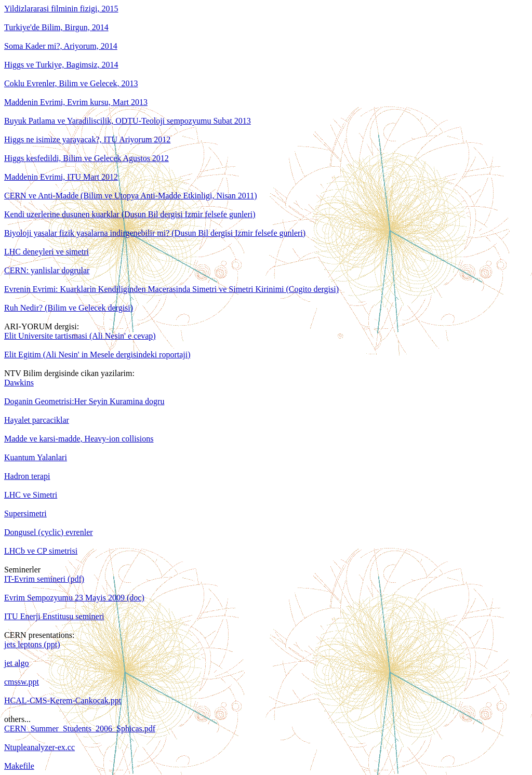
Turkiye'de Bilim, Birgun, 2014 (56, 27)
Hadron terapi (27, 476)
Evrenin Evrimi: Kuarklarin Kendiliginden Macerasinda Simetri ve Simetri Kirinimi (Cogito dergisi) (171, 289)
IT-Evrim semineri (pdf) (44, 579)
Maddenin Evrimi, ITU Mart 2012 (61, 177)
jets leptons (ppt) (32, 644)
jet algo (17, 663)
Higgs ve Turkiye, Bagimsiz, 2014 (61, 65)
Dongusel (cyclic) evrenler (49, 532)
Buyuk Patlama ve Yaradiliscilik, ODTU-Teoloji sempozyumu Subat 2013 (128, 121)
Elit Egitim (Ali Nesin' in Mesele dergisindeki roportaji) (97, 355)
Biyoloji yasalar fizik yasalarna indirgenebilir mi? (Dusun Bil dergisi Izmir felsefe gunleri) (155, 233)
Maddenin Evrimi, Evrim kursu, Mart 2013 (76, 102)
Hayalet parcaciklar (37, 420)
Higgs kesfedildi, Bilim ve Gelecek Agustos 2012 (87, 158)
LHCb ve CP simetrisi (41, 551)
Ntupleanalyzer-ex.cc (39, 747)
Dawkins (19, 383)
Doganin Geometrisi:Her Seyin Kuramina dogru (84, 401)
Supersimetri (25, 513)
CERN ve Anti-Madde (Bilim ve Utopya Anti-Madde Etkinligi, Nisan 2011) (130, 196)
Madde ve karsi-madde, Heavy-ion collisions (79, 439)
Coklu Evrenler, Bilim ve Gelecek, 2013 (71, 83)
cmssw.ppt (22, 682)
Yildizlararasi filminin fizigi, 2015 (61, 9)
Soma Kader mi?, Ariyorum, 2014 (61, 46)
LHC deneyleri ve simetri (46, 252)
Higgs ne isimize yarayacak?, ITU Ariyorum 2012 (87, 139)
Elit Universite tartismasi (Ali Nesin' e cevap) (80, 336)
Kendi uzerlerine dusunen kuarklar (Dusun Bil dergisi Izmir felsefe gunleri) (130, 214)
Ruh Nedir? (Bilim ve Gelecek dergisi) (69, 308)
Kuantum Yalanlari (36, 457)
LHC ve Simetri (31, 495)
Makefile (19, 766)
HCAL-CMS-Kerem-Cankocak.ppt (63, 700)
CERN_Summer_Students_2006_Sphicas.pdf (80, 729)
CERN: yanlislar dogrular (47, 270)
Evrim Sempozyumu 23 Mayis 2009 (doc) (74, 598)
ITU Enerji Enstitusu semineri (54, 616)
